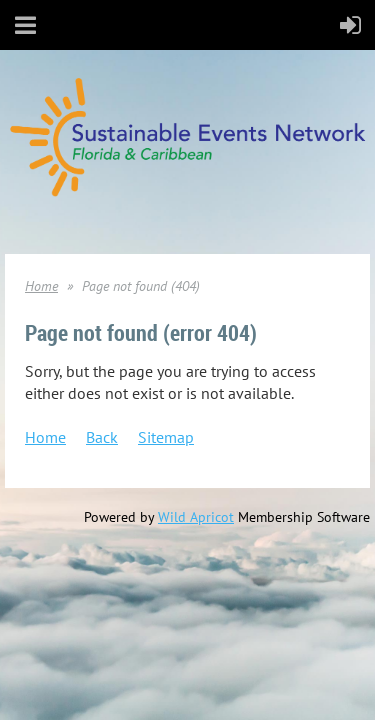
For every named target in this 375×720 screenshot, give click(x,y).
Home (41, 286)
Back (102, 437)
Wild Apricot (196, 517)
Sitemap (166, 437)
